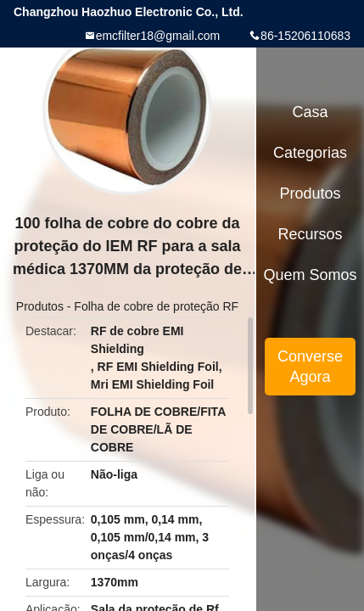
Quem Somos (311, 275)
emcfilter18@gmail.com (158, 36)
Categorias (310, 153)
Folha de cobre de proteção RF (156, 306)
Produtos (40, 306)
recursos (311, 234)
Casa (311, 112)
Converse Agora (310, 367)
